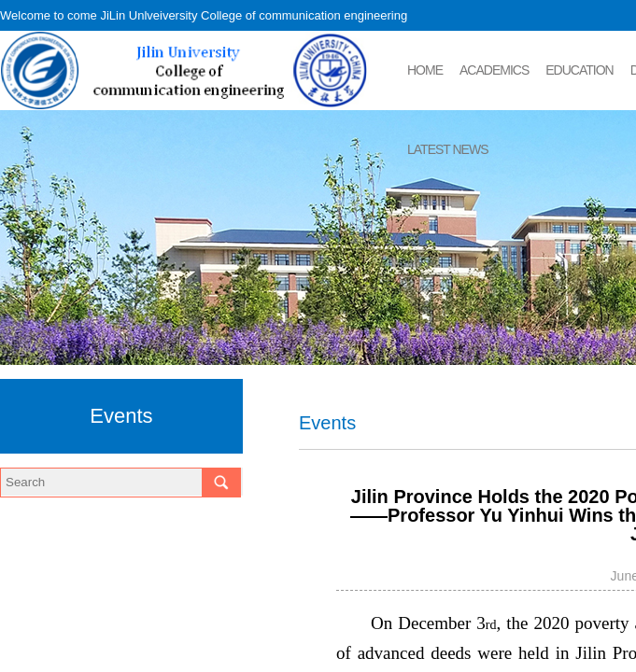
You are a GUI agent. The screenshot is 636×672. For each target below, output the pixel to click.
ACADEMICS (494, 70)
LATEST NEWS (448, 149)
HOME (425, 70)
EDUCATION (579, 70)
